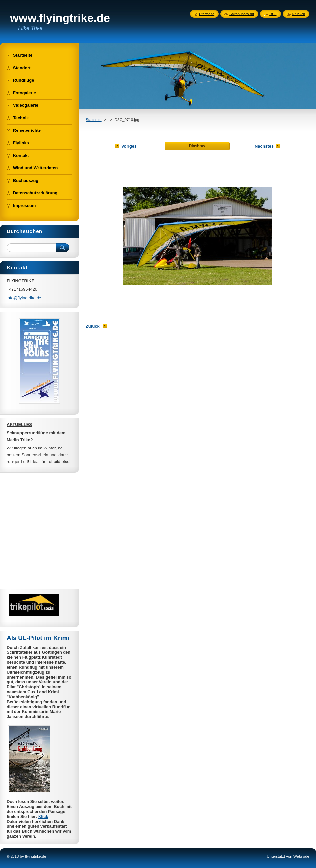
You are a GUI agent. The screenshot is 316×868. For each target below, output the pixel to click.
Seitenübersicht (242, 14)
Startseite (94, 120)
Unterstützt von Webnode (288, 856)
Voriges (129, 146)
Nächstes (264, 146)
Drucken (299, 14)
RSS (273, 14)
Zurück (93, 326)
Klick (43, 816)
